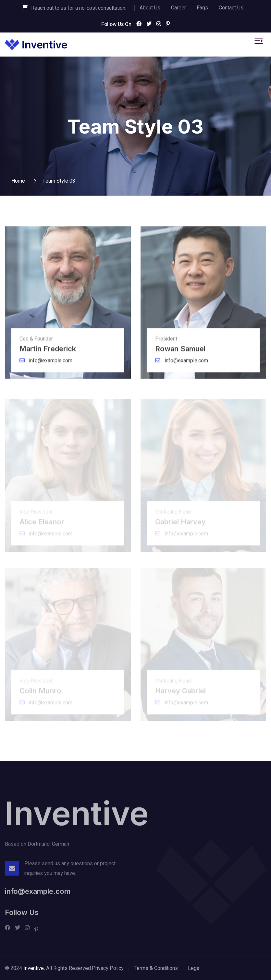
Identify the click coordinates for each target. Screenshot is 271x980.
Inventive (77, 816)
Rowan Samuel (184, 352)
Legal (194, 968)
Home (18, 181)
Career (179, 8)
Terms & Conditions (156, 968)
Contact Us (231, 8)
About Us (150, 8)
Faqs (202, 8)
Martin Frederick (51, 352)
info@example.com (46, 364)
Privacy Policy (108, 968)
